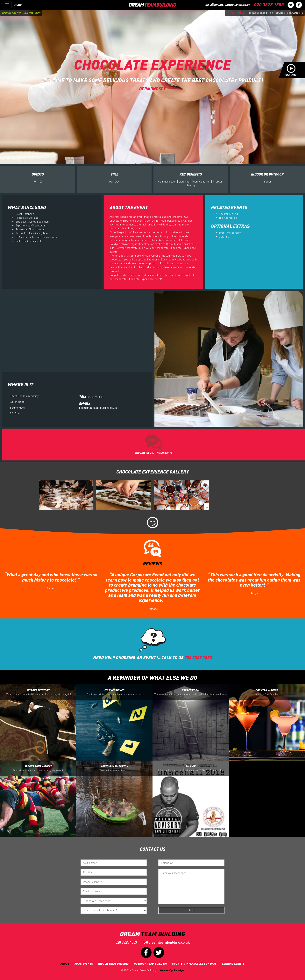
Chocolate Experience (152, 64)
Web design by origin (172, 970)
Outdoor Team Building (150, 964)
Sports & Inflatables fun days (194, 964)
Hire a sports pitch (261, 13)
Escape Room (192, 692)
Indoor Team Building (113, 964)
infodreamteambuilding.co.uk (228, 5)
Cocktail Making (228, 214)
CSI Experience (114, 692)
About (65, 964)
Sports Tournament (38, 768)
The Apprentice (228, 218)
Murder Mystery (38, 692)
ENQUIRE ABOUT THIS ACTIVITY (154, 453)
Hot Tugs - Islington (114, 768)
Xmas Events (84, 964)
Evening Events (233, 964)
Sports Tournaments (289, 13)
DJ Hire (191, 768)
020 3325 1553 (126, 942)
